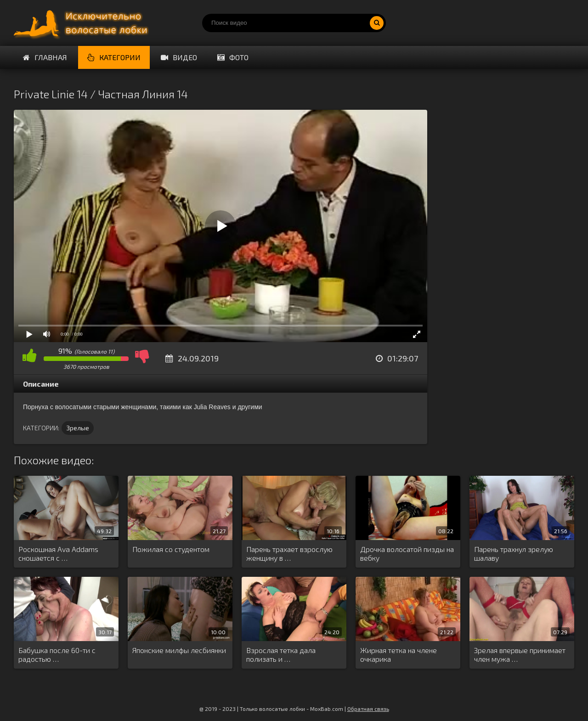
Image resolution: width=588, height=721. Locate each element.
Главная (45, 57)
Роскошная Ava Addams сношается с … (58, 553)
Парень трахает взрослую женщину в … (289, 553)
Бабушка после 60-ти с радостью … (57, 654)
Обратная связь (368, 709)
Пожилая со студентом (171, 549)
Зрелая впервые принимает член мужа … (520, 654)
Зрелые (78, 428)
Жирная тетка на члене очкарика (399, 654)
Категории (114, 57)
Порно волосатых (83, 23)
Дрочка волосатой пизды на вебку (407, 553)
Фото (233, 57)
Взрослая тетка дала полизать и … (281, 654)
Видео (179, 57)
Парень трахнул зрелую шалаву (514, 553)
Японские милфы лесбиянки (179, 650)
